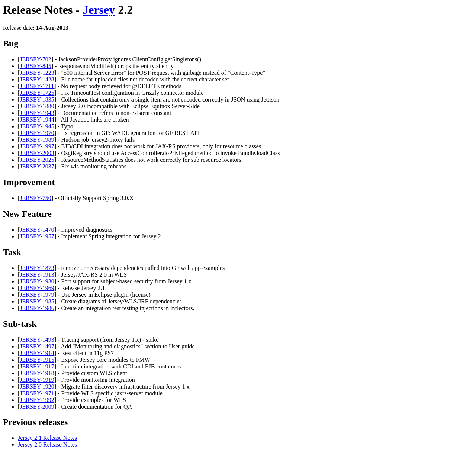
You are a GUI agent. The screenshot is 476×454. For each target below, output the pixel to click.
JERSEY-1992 (37, 400)
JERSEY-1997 (37, 146)
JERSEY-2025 (37, 160)
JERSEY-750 (35, 198)
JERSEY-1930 (37, 281)
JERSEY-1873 (37, 268)
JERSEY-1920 (37, 387)
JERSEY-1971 (37, 393)
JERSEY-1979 (37, 295)
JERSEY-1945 (37, 126)
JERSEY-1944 (37, 120)
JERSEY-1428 (37, 79)
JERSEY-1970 (37, 133)
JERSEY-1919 (37, 380)
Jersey (99, 10)
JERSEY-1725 (37, 93)
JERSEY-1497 (37, 346)
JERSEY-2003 (37, 153)
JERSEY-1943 (37, 113)
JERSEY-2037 (37, 166)
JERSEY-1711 (37, 86)
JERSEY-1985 (37, 301)
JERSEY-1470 (37, 230)
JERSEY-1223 (37, 73)
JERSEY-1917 (37, 366)
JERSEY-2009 (37, 407)
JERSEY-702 (35, 59)
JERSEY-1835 (37, 99)
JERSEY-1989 (37, 140)
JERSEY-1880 (37, 106)
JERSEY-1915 (37, 360)
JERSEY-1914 (37, 353)
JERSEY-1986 (37, 308)
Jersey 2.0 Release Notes (47, 445)
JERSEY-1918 (37, 373)
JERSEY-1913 (37, 275)
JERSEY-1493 (37, 340)
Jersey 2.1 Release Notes (47, 438)
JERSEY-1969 (37, 288)
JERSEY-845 (35, 66)
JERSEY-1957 (37, 236)
